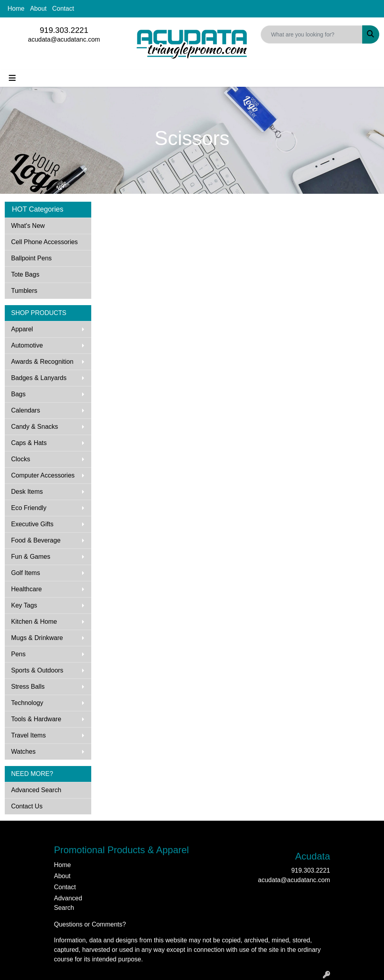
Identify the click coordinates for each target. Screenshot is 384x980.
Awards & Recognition (42, 362)
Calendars (26, 410)
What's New (28, 226)
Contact (63, 9)
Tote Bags (25, 274)
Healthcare (26, 589)
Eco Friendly (29, 508)
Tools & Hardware (36, 719)
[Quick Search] (312, 34)
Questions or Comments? (90, 924)
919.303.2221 (64, 30)
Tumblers (24, 291)
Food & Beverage (36, 540)
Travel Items (28, 735)
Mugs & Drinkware (37, 638)
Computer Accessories (43, 475)
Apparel (22, 329)
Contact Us (27, 806)
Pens (18, 654)
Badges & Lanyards (39, 378)
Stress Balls (28, 687)
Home (16, 9)
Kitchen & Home (34, 622)
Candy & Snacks (35, 427)
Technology (27, 703)
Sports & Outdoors (37, 670)
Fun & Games (31, 557)
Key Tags (24, 605)
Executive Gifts (32, 524)
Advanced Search (36, 790)
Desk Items (27, 492)
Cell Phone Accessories (44, 242)
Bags (18, 394)
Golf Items (26, 573)
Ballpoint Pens (31, 258)
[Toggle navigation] (12, 78)
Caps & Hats (29, 443)
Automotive (27, 345)
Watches (23, 752)
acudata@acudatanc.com (64, 39)
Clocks (21, 459)
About (38, 9)
